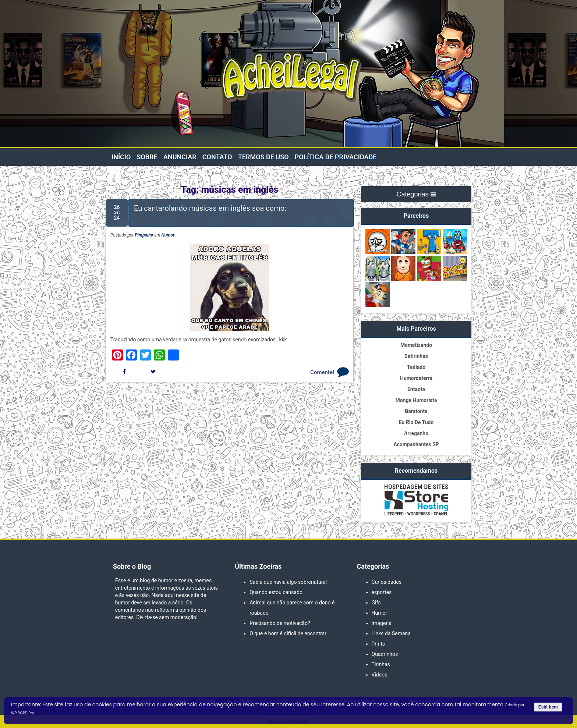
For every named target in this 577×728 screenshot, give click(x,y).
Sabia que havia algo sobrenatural (288, 582)
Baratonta (416, 411)
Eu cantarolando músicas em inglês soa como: (210, 208)
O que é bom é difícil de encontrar (288, 633)
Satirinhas (416, 356)
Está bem (548, 707)
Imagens (382, 623)
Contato (217, 157)
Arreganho (416, 433)
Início (121, 157)
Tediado (416, 367)
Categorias (416, 194)
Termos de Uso (263, 157)
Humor (168, 235)
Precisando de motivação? (280, 623)
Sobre (147, 157)
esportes (382, 592)
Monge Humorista (416, 400)
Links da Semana (391, 633)
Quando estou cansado (276, 592)
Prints (378, 644)
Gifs (376, 603)
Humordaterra (416, 378)
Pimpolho (144, 235)
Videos (380, 675)
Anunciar (180, 157)
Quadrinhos (385, 654)
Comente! (322, 372)
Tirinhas (381, 664)
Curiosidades (387, 582)
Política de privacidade (336, 157)
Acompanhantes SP (416, 444)
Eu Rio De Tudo (416, 422)
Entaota (416, 389)
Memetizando (416, 345)
